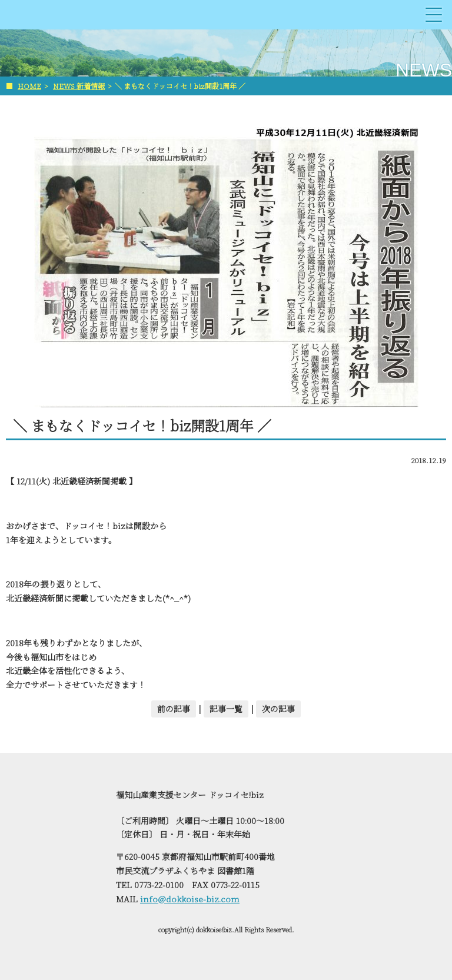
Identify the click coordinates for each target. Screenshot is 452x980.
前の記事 (174, 709)
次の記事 (278, 709)
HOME (29, 86)
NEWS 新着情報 (79, 86)
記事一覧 (226, 709)
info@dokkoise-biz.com (190, 899)
